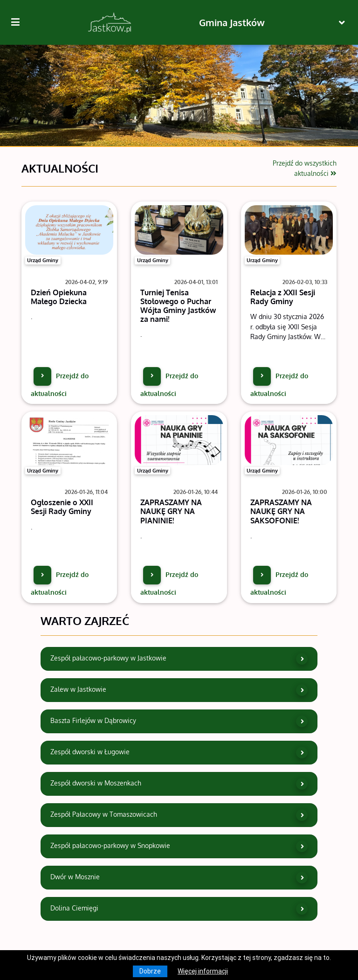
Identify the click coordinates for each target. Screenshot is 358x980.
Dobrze (150, 971)
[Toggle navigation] (342, 23)
